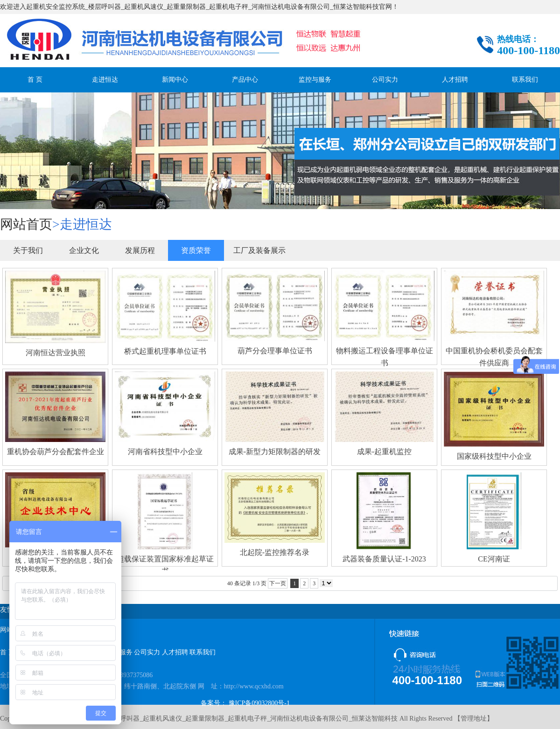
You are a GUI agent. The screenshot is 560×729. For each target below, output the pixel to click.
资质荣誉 (196, 250)
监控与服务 (315, 80)
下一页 (278, 583)
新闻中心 (175, 80)
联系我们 (525, 80)
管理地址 (474, 718)
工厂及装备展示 (259, 250)
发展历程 (140, 250)
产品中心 (245, 80)
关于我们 (28, 250)
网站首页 (26, 224)
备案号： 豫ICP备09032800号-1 (245, 703)
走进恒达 (105, 80)
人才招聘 (455, 80)
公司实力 (385, 80)
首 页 (35, 80)
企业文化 (84, 250)
